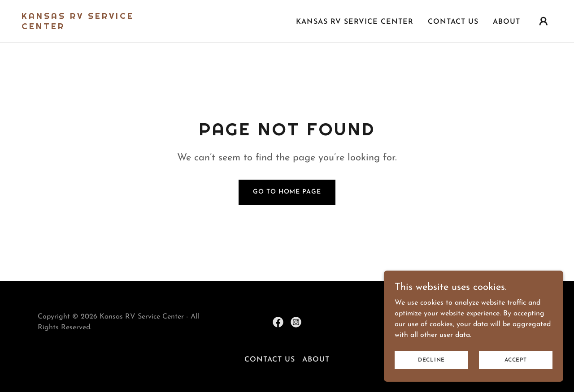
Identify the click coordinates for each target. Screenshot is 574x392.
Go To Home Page (287, 192)
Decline (431, 360)
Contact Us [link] (453, 22)
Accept (516, 360)
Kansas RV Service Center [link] (355, 22)
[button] (544, 21)
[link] (96, 27)
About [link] (507, 22)
